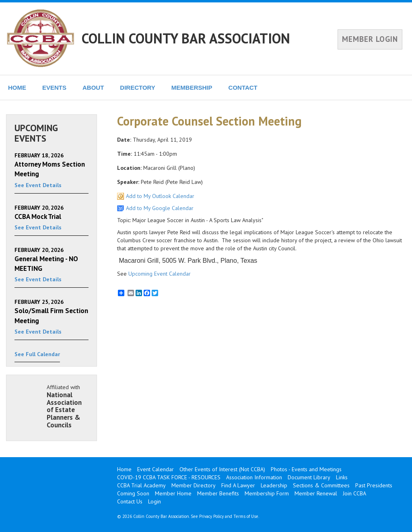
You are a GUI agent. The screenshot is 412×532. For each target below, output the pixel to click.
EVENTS (54, 88)
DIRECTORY (138, 88)
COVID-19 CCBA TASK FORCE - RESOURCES (169, 477)
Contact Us (130, 501)
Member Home (173, 493)
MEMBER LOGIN (370, 39)
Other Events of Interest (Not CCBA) (222, 469)
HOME (17, 88)
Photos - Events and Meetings (306, 469)
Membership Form (267, 493)
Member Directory (194, 485)
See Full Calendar (37, 354)
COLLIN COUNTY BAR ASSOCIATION (186, 38)
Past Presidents (374, 485)
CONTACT (243, 88)
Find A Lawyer (238, 485)
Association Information (254, 477)
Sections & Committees (321, 485)
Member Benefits (218, 493)
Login (154, 501)
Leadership (274, 485)
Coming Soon (133, 493)
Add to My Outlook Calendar (160, 196)
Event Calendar (156, 469)
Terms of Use (246, 516)
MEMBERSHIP (192, 88)
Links (342, 477)
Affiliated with (68, 406)
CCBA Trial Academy (141, 485)
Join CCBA (354, 493)
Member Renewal (316, 493)
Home (124, 469)
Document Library (309, 477)
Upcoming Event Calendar (160, 274)
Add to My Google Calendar (160, 208)
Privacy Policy (211, 516)
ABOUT (93, 88)
